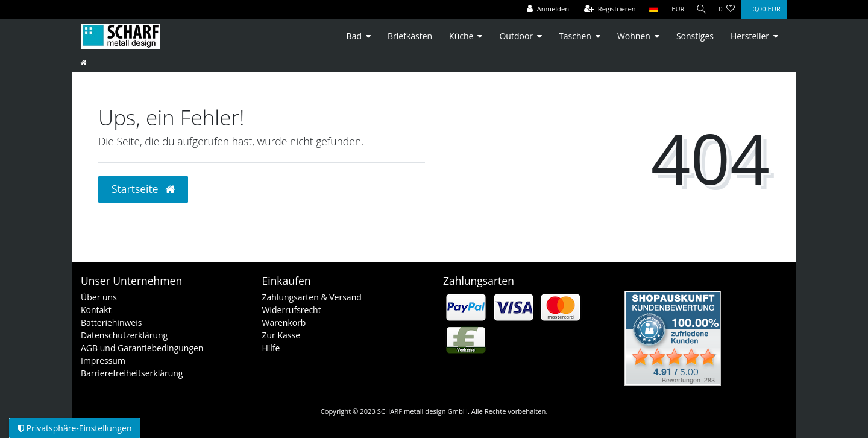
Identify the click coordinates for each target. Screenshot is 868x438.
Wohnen (634, 36)
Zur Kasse (281, 335)
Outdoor (516, 36)
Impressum (103, 360)
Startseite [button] (143, 189)
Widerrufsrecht (292, 310)
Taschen (575, 36)
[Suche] (700, 9)
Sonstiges (695, 36)
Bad (354, 36)
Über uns (99, 297)
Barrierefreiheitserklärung (132, 373)
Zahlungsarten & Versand (312, 297)
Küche (461, 36)
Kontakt (96, 310)
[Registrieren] (607, 9)
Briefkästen (410, 36)
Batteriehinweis (111, 322)
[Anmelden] (545, 9)
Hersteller (750, 36)
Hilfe (271, 348)
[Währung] (675, 9)
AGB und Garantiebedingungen (142, 348)
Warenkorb (284, 322)
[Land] (650, 9)
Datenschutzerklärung (124, 335)
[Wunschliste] (727, 9)
